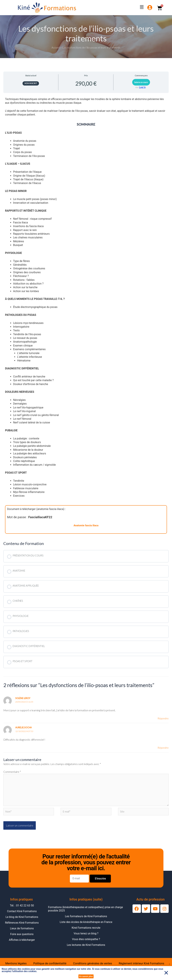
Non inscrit (31, 83)
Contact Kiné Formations (22, 914)
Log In (142, 87)
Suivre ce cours (141, 82)
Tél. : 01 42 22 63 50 (22, 909)
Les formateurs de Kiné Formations (86, 919)
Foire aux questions (22, 937)
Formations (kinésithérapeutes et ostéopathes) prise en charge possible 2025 (85, 912)
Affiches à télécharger (22, 943)
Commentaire (12, 772)
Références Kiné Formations (22, 926)
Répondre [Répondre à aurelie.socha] (163, 748)
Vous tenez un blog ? (86, 937)
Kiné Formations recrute (86, 931)
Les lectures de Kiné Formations (86, 948)
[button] (166, 973)
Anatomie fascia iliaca (86, 525)
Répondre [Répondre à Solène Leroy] (163, 719)
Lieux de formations (22, 932)
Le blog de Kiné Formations (22, 920)
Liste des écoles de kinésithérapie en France (86, 925)
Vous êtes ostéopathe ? (86, 942)
